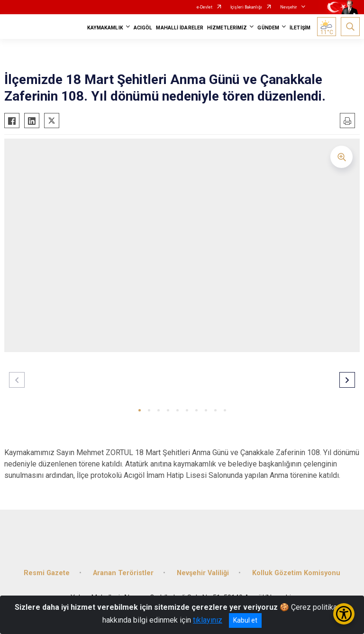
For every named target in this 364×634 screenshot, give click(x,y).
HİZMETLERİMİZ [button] (227, 28)
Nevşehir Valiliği (203, 573)
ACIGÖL (143, 28)
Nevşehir (289, 7)
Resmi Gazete (47, 573)
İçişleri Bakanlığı (246, 7)
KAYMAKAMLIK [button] (105, 28)
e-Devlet (205, 7)
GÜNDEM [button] (268, 28)
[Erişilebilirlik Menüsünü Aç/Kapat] (344, 614)
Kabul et (245, 620)
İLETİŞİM (300, 28)
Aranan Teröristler (123, 573)
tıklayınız (208, 620)
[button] (140, 410)
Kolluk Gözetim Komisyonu (296, 573)
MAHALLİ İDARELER (180, 28)
